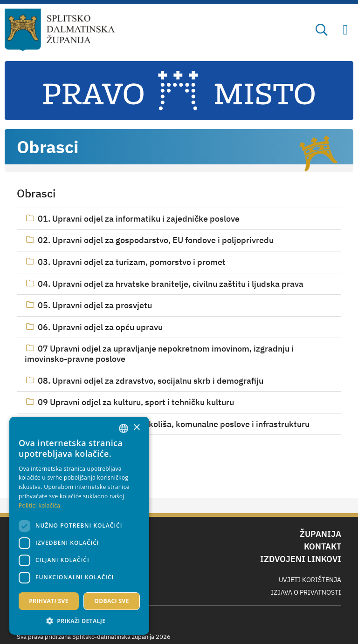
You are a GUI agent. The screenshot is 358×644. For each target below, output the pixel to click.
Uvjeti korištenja (310, 580)
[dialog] (79, 526)
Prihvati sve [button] (49, 601)
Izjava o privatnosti (306, 592)
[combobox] (124, 428)
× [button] (136, 428)
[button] (79, 621)
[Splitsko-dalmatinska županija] (60, 30)
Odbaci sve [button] (112, 601)
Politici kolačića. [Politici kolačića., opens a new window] (40, 505)
